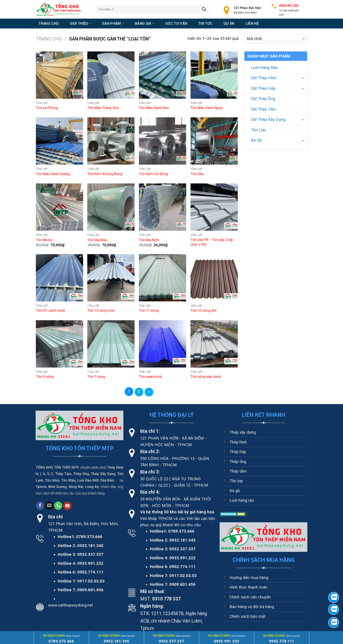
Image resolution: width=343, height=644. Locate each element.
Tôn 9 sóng (45, 377)
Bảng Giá (145, 24)
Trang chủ (49, 24)
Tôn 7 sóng (96, 377)
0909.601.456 (90, 590)
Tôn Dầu (197, 174)
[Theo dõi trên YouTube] (67, 506)
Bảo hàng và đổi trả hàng (252, 606)
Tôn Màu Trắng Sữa (103, 108)
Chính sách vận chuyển (250, 597)
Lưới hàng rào (242, 500)
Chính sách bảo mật (247, 616)
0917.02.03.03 (91, 581)
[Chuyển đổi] (303, 78)
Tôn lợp (236, 481)
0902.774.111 (90, 572)
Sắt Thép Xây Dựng (268, 119)
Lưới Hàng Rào (264, 68)
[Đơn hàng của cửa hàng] (276, 39)
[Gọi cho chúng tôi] (58, 505)
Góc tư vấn (176, 24)
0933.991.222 (90, 563)
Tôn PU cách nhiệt (51, 311)
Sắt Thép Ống (263, 99)
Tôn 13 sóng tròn (101, 311)
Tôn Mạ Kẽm (149, 240)
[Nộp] (204, 9)
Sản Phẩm (113, 24)
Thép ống (238, 461)
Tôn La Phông (47, 108)
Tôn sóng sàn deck (206, 377)
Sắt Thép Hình (264, 78)
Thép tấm (238, 471)
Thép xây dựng (243, 432)
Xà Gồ (256, 140)
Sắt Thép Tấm (263, 109)
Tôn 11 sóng (149, 311)
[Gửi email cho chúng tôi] (49, 505)
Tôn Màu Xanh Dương (53, 174)
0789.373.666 (89, 537)
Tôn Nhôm (44, 240)
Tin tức (205, 24)
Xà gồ (235, 490)
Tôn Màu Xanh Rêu (154, 108)
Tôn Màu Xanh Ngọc (207, 108)
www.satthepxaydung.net (71, 605)
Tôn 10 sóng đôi (204, 311)
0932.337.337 (90, 554)
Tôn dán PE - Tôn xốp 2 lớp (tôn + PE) (212, 242)
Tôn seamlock (150, 377)
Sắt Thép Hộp (263, 88)
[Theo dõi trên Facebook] (40, 505)
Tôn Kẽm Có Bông (154, 174)
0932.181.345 (90, 545)
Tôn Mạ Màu (97, 240)
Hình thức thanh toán (248, 587)
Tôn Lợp (258, 130)
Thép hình (238, 442)
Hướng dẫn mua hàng (249, 577)
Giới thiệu (80, 24)
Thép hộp (238, 452)
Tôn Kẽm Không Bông (105, 174)
